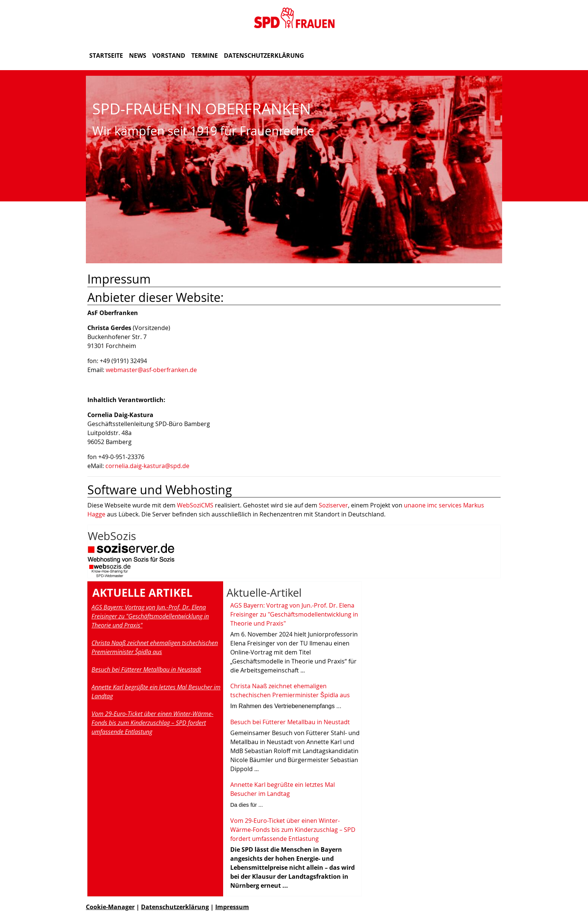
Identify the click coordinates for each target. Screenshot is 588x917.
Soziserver (333, 505)
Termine (205, 56)
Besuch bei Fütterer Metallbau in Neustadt (146, 669)
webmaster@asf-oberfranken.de (151, 370)
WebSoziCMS (195, 505)
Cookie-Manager (110, 907)
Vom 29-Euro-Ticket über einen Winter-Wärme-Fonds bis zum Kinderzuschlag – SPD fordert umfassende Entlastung (152, 723)
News (138, 56)
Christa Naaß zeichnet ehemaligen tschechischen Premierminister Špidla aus (155, 647)
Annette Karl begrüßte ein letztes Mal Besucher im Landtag (156, 692)
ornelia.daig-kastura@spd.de (149, 466)
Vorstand (169, 56)
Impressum (232, 907)
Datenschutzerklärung (264, 56)
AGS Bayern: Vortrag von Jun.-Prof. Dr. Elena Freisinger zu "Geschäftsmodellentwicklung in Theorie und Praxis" (150, 616)
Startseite (106, 56)
